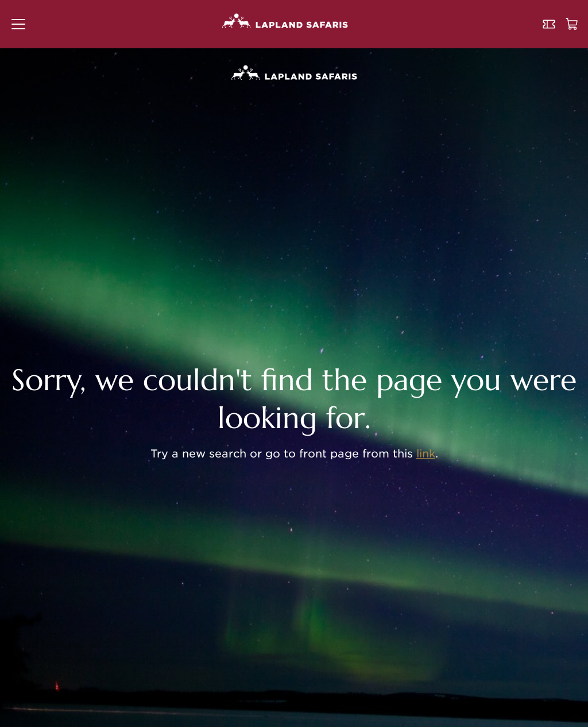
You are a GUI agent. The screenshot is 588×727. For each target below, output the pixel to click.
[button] (18, 24)
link (426, 454)
